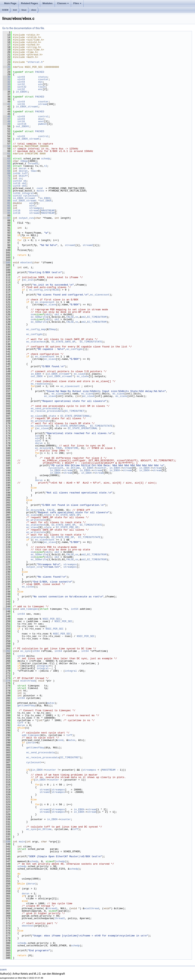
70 (7, 176)
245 (7, 609)
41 (7, 104)
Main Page (10, 3)
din (40, 82)
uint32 (22, 87)
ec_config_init (40, 290)
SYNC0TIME (72, 448)
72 (7, 181)
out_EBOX (46, 201)
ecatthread (28, 681)
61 (7, 154)
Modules (48, 3)
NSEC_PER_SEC (52, 619)
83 (7, 208)
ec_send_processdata (45, 409)
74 (7, 186)
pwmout (43, 124)
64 (7, 161)
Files (77, 3)
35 (7, 89)
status (43, 77)
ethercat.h (35, 62)
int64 (17, 173)
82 (7, 206)
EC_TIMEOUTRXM (97, 317)
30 (7, 77)
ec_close (28, 587)
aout (41, 121)
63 (7, 159)
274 (7, 681)
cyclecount (31, 196)
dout (41, 119)
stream (43, 104)
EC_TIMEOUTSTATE (91, 342)
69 (7, 173)
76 (7, 191)
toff (25, 173)
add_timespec (29, 609)
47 (7, 119)
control (43, 117)
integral (28, 193)
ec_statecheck (36, 342)
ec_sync (26, 651)
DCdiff (23, 176)
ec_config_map (36, 329)
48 (7, 121)
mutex (40, 191)
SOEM (5, 10)
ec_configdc (34, 334)
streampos (36, 208)
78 (7, 196)
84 (7, 211)
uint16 (22, 124)
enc (40, 89)
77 (7, 193)
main (22, 842)
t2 (46, 166)
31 (7, 79)
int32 (21, 84)
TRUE (59, 448)
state (52, 416)
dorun (23, 168)
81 (7, 203)
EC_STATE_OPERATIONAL (75, 416)
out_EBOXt (22, 126)
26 (7, 67)
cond (40, 188)
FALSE (55, 290)
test (15, 10)
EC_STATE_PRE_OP (67, 527)
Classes (63, 3)
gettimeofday (26, 705)
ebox (34, 10)
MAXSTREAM (48, 211)
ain (40, 84)
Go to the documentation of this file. (24, 28)
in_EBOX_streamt (27, 107)
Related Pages (29, 3)
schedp (46, 159)
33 (7, 84)
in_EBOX (45, 198)
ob (25, 181)
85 (7, 213)
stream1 (35, 211)
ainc (32, 206)
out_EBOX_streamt (28, 139)
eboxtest (26, 263)
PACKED (40, 72)
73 (7, 183)
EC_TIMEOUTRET (75, 411)
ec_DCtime (73, 468)
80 (7, 201)
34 (7, 87)
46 (7, 117)
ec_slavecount (100, 295)
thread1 (33, 164)
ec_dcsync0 (43, 448)
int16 (21, 104)
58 (7, 146)
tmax (34, 171)
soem (3, 970)
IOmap (24, 161)
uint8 (21, 77)
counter (43, 79)
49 (7, 124)
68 (7, 171)
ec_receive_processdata (47, 411)
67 (7, 168)
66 (7, 166)
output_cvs (26, 218)
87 (7, 218)
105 (7, 263)
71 (7, 178)
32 (7, 82)
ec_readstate (40, 384)
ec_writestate (40, 421)
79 (7, 198)
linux (24, 10)
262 (7, 651)
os (20, 178)
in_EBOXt (22, 92)
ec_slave (50, 305)
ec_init (28, 280)
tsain (42, 87)
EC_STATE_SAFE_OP (64, 342)
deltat (23, 171)
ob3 (24, 186)
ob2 (24, 183)
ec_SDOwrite (39, 317)
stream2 (35, 213)
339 (7, 842)
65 (7, 164)
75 (7, 188)
